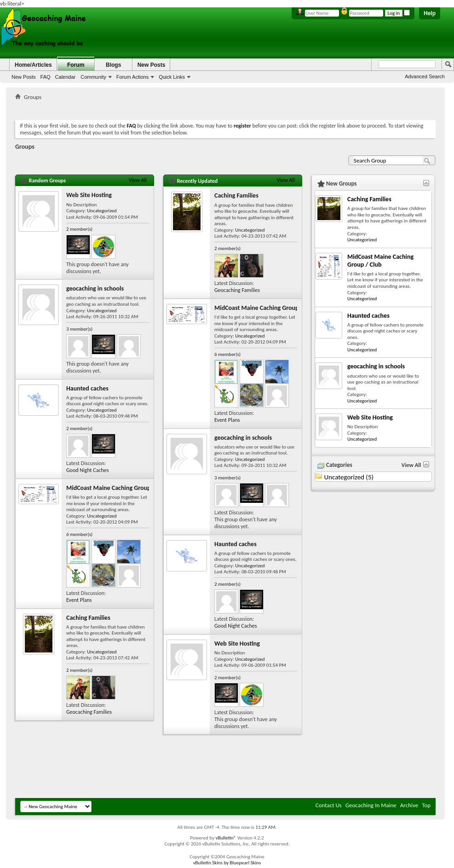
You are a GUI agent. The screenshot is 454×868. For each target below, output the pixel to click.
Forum (76, 65)
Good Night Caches (88, 470)
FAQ (46, 77)
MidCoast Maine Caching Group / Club (117, 488)
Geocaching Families (89, 712)
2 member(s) (79, 229)
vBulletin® (226, 838)
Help (430, 13)
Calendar (66, 77)
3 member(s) (79, 329)
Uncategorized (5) (349, 477)
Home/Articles (33, 65)
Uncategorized (102, 211)
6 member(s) (79, 534)
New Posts (24, 77)
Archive (409, 805)
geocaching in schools (95, 288)
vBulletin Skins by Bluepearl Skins (227, 863)
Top (426, 805)
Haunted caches (87, 388)
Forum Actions (132, 77)
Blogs (113, 65)
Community (93, 77)
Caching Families (88, 618)
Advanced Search (425, 76)
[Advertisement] (225, 108)
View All (138, 180)
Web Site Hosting (89, 195)
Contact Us (329, 805)
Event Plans (79, 600)
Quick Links (172, 77)
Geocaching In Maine (371, 805)
